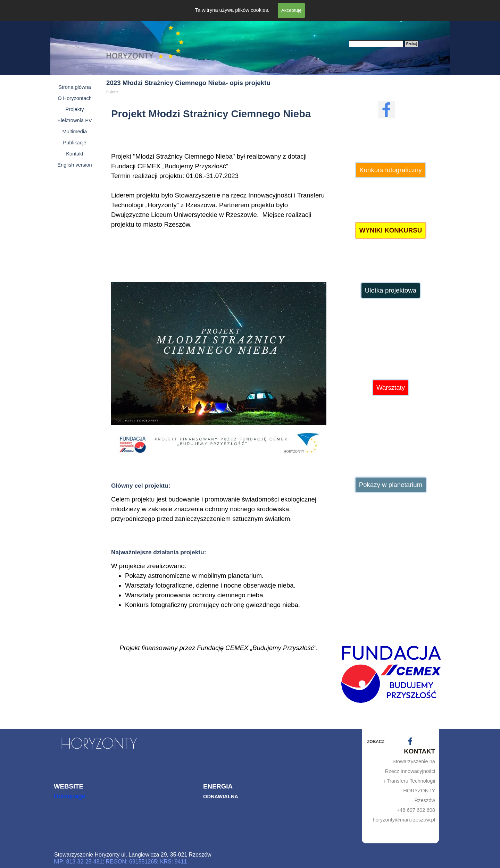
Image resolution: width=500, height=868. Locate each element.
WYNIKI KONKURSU (391, 230)
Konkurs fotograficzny (390, 170)
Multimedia (75, 132)
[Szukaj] (376, 44)
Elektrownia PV (74, 120)
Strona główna (75, 87)
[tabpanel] (219, 187)
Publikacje (75, 143)
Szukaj (411, 44)
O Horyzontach (75, 98)
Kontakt (75, 154)
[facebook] (386, 110)
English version (74, 165)
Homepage (70, 796)
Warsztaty (391, 387)
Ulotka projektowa (391, 290)
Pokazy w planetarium (391, 485)
